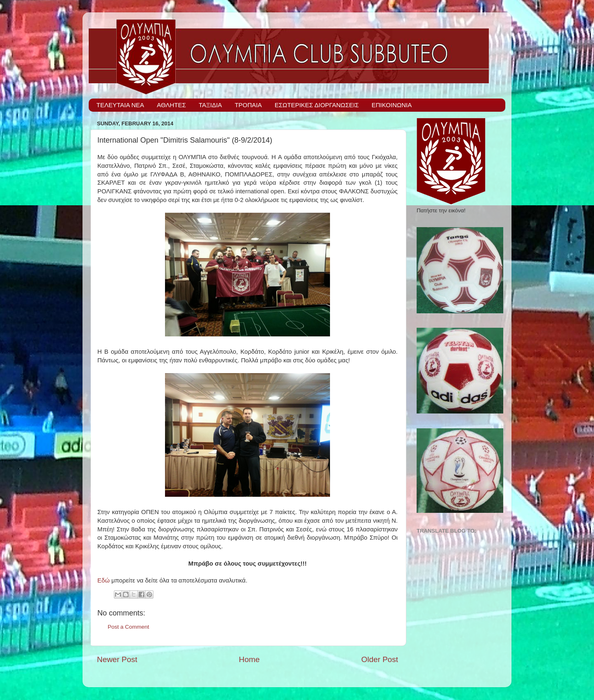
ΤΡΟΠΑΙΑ (248, 105)
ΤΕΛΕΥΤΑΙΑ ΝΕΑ (120, 105)
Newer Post (117, 659)
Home (249, 659)
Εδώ (104, 580)
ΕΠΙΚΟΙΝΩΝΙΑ (392, 105)
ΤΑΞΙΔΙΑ (210, 105)
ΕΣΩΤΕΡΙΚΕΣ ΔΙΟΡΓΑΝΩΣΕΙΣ (317, 105)
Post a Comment (128, 627)
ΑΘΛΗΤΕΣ (171, 105)
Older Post (380, 659)
